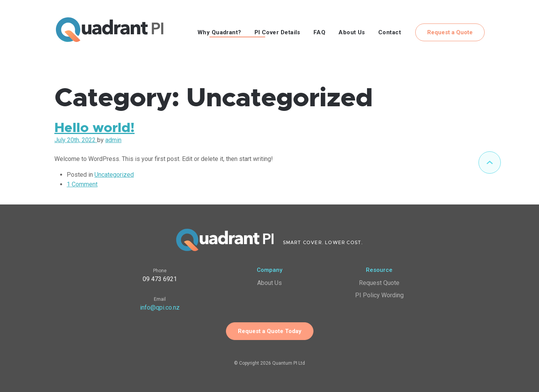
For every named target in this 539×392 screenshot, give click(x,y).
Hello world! (94, 128)
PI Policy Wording (379, 295)
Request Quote (379, 283)
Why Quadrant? (219, 32)
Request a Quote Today (270, 331)
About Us (352, 32)
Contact (390, 32)
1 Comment (82, 184)
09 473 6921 (160, 279)
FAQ (319, 32)
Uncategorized (114, 175)
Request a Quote (450, 32)
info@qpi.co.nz (160, 307)
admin (113, 140)
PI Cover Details (277, 32)
